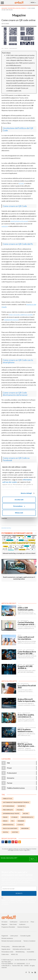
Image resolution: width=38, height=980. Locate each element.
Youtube (13, 842)
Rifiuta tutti (19, 513)
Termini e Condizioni (16, 900)
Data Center (13, 924)
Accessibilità (30, 952)
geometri (21, 806)
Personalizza (19, 506)
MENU (33, 3)
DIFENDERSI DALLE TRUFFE (11, 813)
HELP (33, 859)
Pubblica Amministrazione (16, 788)
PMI (8, 763)
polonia (20, 810)
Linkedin (10, 842)
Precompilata (8, 810)
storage (14, 817)
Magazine (4, 924)
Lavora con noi (24, 922)
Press (32, 922)
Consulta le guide (25, 936)
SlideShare (20, 842)
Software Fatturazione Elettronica (16, 802)
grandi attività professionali (19, 221)
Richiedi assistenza (7, 938)
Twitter (6, 842)
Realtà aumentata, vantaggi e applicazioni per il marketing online (19, 578)
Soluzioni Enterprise (23, 927)
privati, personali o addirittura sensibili (21, 315)
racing (26, 813)
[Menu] (3, 3)
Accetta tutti (19, 500)
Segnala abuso (6, 949)
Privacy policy (6, 947)
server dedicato (27, 817)
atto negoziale (8, 806)
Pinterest (16, 842)
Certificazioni (13, 922)
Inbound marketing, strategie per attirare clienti (19, 553)
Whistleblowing (20, 952)
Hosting (15, 832)
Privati (9, 768)
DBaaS (5, 821)
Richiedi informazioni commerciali (11, 941)
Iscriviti (19, 893)
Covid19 (20, 825)
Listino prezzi (14, 936)
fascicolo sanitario (10, 828)
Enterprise (11, 778)
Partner (10, 783)
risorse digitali (6, 528)
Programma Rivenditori (8, 927)
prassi (5, 817)
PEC (13, 821)
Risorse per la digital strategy (17, 8)
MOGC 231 (14, 954)
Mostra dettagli (26, 493)
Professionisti (12, 773)
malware (21, 821)
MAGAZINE (5, 8)
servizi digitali (8, 825)
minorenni (25, 828)
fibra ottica (7, 799)
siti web (21, 183)
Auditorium (22, 924)
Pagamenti (5, 936)
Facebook (3, 842)
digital (6, 832)
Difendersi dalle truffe (18, 947)
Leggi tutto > (27, 850)
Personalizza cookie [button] (7, 952)
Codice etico (5, 954)
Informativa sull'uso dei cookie (21, 949)
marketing (5, 226)
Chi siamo (4, 922)
